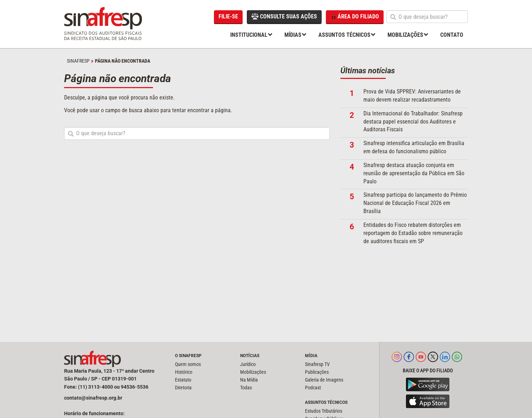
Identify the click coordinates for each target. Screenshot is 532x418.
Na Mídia (249, 380)
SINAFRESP (78, 61)
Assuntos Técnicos (344, 35)
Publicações (317, 372)
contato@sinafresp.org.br (93, 398)
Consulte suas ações (284, 16)
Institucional (249, 35)
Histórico (184, 372)
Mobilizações (405, 35)
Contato (452, 35)
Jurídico (248, 364)
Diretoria (183, 388)
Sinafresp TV (317, 364)
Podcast (313, 388)
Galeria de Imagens (324, 380)
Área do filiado (355, 17)
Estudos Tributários (324, 411)
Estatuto (183, 380)
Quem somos (188, 364)
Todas (246, 388)
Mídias (293, 35)
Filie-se (228, 16)
